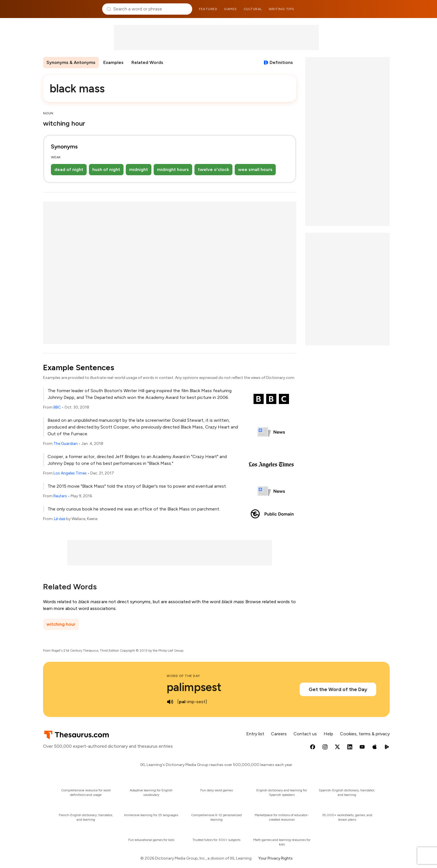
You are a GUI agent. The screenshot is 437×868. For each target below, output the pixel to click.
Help (328, 734)
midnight (139, 169)
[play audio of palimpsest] (170, 702)
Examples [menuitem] (113, 62)
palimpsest (194, 687)
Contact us (305, 734)
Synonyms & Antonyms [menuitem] (71, 62)
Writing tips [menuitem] (282, 9)
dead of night (69, 169)
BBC (57, 407)
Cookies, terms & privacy (365, 734)
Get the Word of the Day (338, 689)
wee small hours (255, 169)
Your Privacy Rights (275, 858)
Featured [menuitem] (208, 9)
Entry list (255, 734)
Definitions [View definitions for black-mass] (281, 62)
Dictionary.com (367, 9)
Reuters (60, 496)
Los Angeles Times (70, 473)
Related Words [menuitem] (147, 62)
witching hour (61, 624)
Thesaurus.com (70, 9)
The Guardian (66, 444)
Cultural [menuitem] (253, 9)
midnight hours (173, 169)
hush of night (106, 169)
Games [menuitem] (230, 9)
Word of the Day (183, 676)
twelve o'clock (213, 169)
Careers (279, 734)
